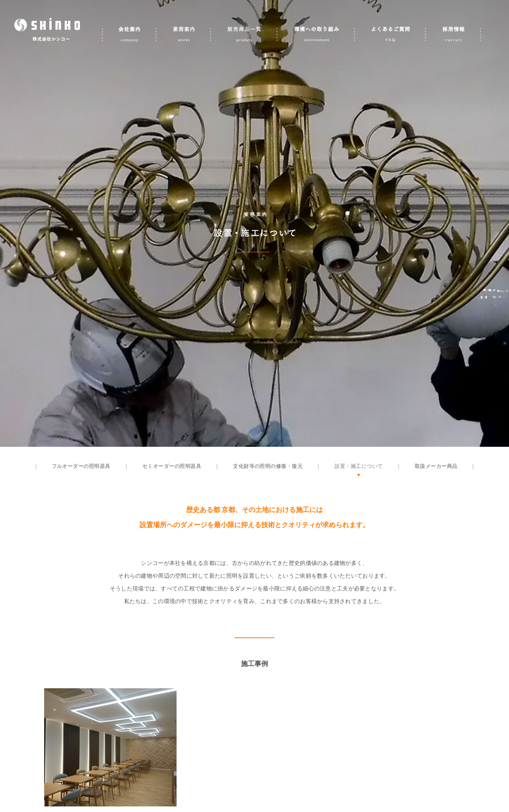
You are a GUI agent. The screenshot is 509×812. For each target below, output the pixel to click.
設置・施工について (358, 466)
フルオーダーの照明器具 (81, 466)
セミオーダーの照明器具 (172, 466)
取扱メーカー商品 (436, 466)
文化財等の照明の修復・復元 (268, 466)
